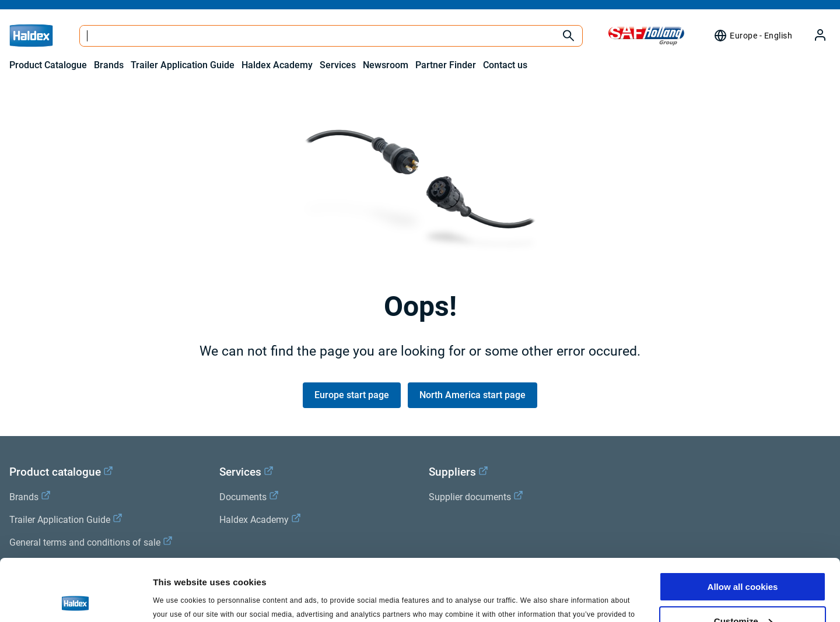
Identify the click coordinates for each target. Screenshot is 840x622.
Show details (180, 598)
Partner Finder (446, 65)
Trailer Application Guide (183, 65)
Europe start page (352, 395)
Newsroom (386, 65)
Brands (109, 65)
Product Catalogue (48, 65)
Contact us (505, 65)
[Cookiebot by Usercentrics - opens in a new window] (76, 599)
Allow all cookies (743, 525)
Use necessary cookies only (743, 593)
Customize (743, 559)
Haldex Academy (277, 65)
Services (338, 65)
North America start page (473, 395)
